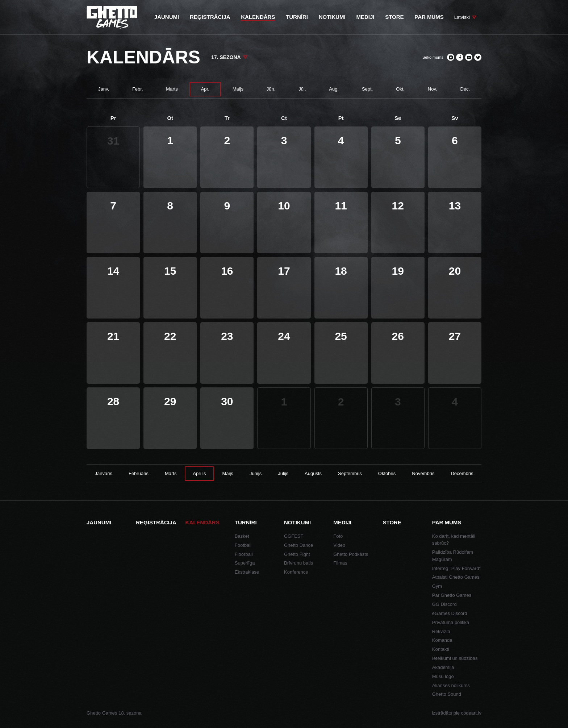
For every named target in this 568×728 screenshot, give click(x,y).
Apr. (205, 89)
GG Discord (444, 604)
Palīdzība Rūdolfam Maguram (453, 556)
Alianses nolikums (451, 685)
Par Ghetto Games (452, 595)
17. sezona (226, 57)
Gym (437, 586)
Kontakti (441, 649)
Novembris (423, 473)
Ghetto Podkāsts (351, 554)
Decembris (462, 473)
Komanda (442, 640)
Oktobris (387, 473)
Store (392, 522)
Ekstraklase (247, 572)
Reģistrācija (156, 522)
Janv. (104, 89)
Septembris (350, 473)
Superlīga (245, 563)
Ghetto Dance (298, 545)
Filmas (340, 563)
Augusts (313, 473)
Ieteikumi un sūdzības (455, 658)
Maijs (238, 89)
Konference (296, 572)
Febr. (138, 89)
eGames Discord (450, 613)
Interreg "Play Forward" (456, 568)
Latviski (462, 17)
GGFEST (294, 536)
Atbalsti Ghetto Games (456, 577)
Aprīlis (199, 473)
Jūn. (271, 89)
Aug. (334, 89)
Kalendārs (202, 522)
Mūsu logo (443, 676)
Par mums (447, 522)
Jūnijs (256, 473)
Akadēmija (443, 667)
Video (339, 545)
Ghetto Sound (447, 694)
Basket (242, 536)
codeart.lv (471, 713)
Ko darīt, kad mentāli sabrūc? (454, 540)
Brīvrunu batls (298, 563)
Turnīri (246, 522)
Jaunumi (99, 522)
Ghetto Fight (297, 554)
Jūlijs (283, 473)
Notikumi (297, 522)
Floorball (244, 554)
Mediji (342, 522)
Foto (338, 536)
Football (243, 545)
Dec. (465, 89)
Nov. (433, 89)
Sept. (367, 89)
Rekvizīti (441, 631)
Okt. (400, 89)
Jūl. (302, 89)
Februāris (139, 473)
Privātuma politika (451, 622)
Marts (172, 89)
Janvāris (104, 473)
